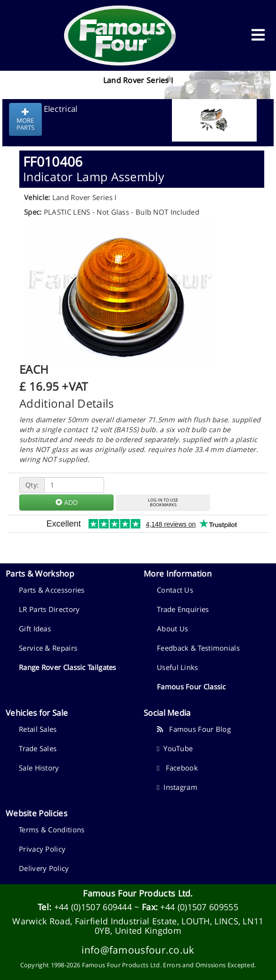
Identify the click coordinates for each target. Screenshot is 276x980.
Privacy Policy (42, 849)
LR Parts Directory (49, 609)
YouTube (175, 748)
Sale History (39, 768)
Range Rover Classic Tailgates (68, 667)
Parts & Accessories (52, 590)
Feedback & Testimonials (198, 648)
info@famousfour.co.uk (138, 950)
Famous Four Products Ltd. (138, 893)
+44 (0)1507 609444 (93, 907)
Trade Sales (38, 748)
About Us (172, 628)
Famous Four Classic (191, 687)
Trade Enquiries (183, 609)
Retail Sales (38, 729)
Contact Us (175, 590)
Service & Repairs (48, 648)
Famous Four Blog (194, 729)
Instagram (177, 787)
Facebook (177, 768)
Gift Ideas (35, 628)
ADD (67, 502)
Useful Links (178, 667)
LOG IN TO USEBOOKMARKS (163, 503)
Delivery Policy (44, 868)
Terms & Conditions (52, 829)
